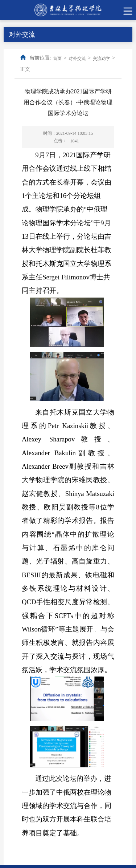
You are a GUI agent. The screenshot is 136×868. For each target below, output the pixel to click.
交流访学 (102, 58)
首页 (57, 58)
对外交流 (77, 58)
